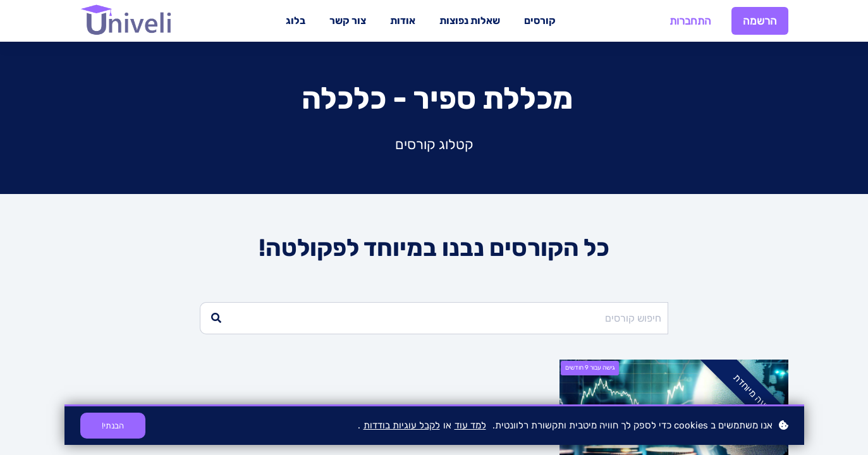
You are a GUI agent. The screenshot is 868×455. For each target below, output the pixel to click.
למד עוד (470, 425)
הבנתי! (113, 426)
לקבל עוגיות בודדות (402, 425)
